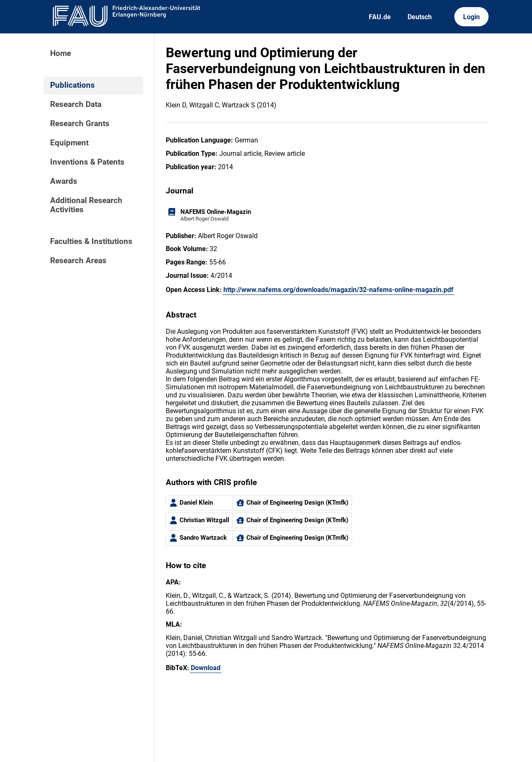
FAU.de (380, 17)
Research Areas (78, 261)
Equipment (69, 143)
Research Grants (80, 124)
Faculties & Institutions (91, 241)
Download (206, 668)
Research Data (76, 104)
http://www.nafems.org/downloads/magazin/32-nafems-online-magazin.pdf (338, 290)
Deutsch (420, 17)
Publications (72, 85)
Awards (64, 181)
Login (471, 17)
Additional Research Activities (86, 205)
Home (61, 53)
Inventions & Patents (87, 162)
